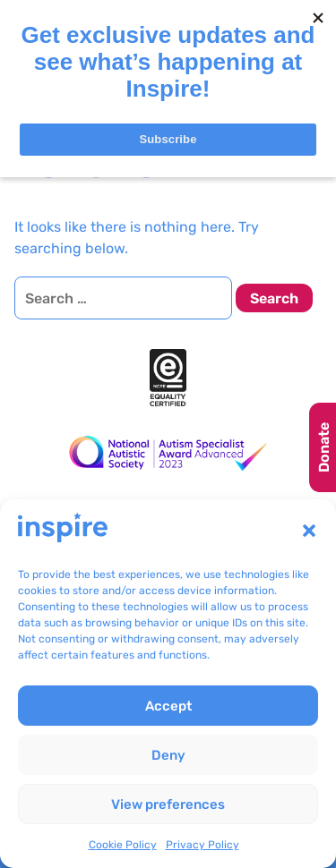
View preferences (168, 804)
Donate (324, 447)
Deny (168, 755)
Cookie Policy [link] (123, 845)
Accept (168, 706)
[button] (309, 531)
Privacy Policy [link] (202, 845)
